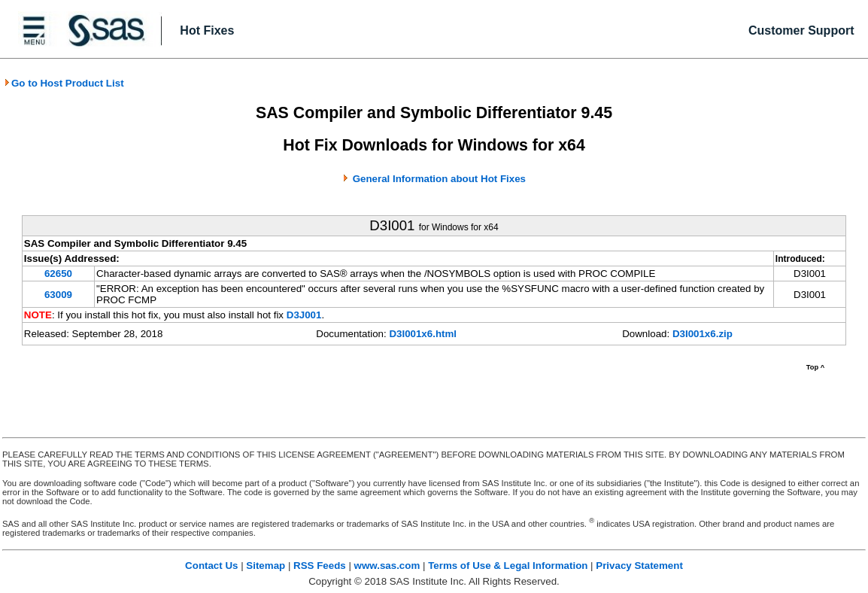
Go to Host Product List (64, 83)
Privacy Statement (639, 566)
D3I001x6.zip (703, 334)
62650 (58, 274)
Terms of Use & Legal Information (508, 566)
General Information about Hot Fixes (439, 179)
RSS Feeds (320, 566)
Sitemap (266, 566)
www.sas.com (387, 566)
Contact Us (211, 566)
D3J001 (304, 315)
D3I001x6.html (423, 334)
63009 (58, 295)
